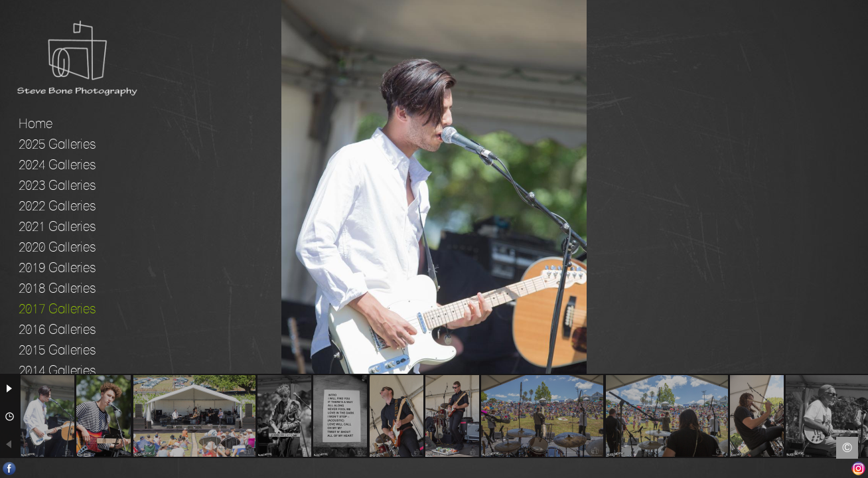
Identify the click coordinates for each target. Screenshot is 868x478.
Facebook (10, 468)
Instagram (858, 468)
